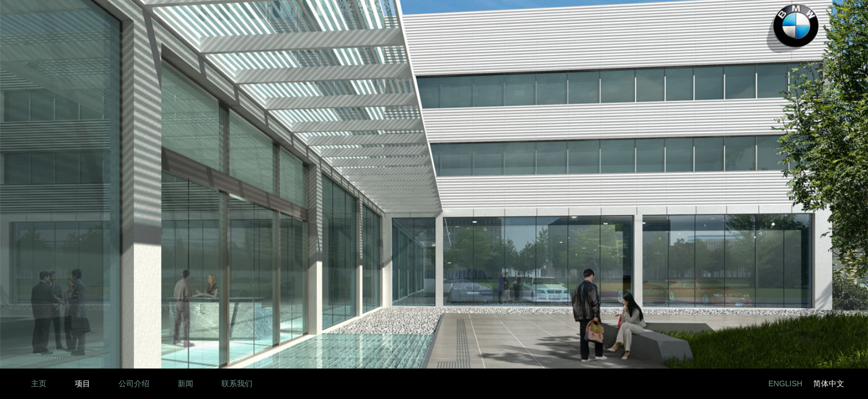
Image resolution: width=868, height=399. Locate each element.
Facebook (717, 384)
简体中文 (829, 383)
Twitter (742, 384)
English (785, 383)
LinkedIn (692, 384)
